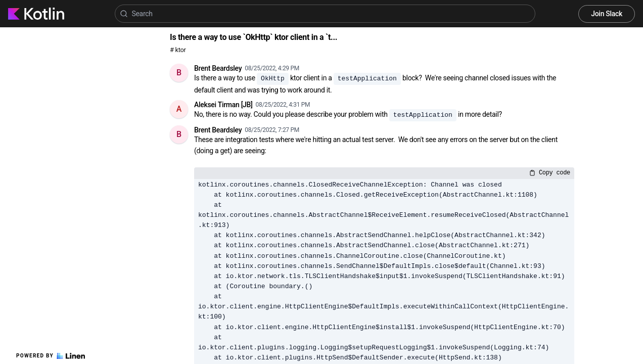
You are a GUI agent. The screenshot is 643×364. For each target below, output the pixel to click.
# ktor (178, 50)
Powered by (51, 356)
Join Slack (607, 14)
